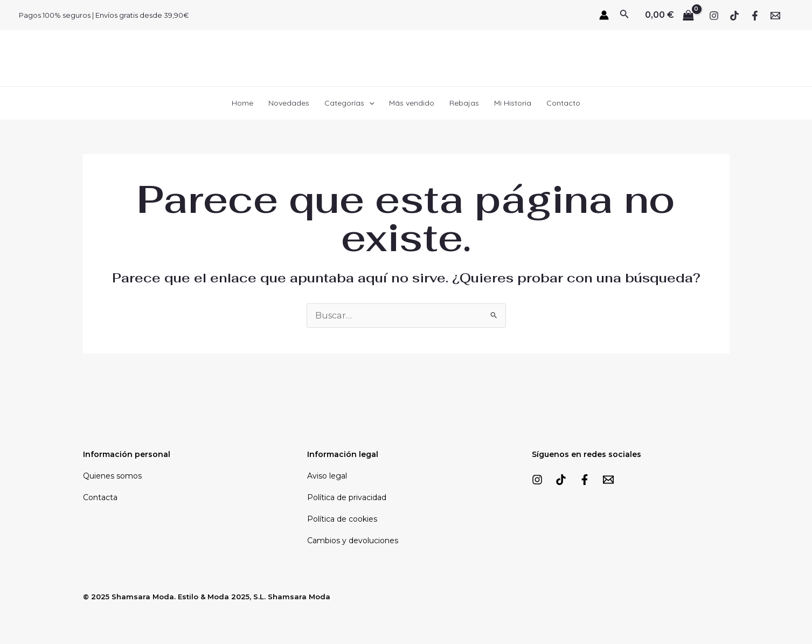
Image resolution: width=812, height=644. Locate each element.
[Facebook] (755, 16)
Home (242, 103)
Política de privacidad (347, 497)
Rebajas (464, 103)
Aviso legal (327, 476)
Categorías (349, 103)
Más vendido (412, 103)
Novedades (289, 103)
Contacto (563, 103)
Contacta (100, 497)
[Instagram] (714, 16)
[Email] (775, 16)
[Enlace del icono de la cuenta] (604, 15)
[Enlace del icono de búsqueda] (624, 15)
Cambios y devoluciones (353, 541)
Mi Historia (513, 103)
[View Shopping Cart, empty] (669, 15)
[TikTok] (734, 16)
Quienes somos (112, 476)
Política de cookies (342, 519)
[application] (369, 103)
